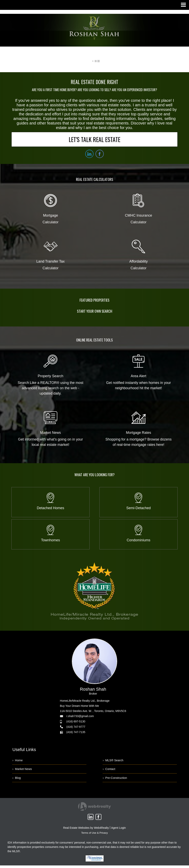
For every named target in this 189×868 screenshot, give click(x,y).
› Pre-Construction (116, 780)
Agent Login (118, 830)
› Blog (17, 780)
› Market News (23, 770)
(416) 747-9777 (76, 727)
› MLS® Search (114, 761)
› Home (18, 761)
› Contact (110, 770)
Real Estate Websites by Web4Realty (86, 830)
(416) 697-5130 (76, 721)
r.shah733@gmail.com (80, 716)
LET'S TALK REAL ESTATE (94, 139)
